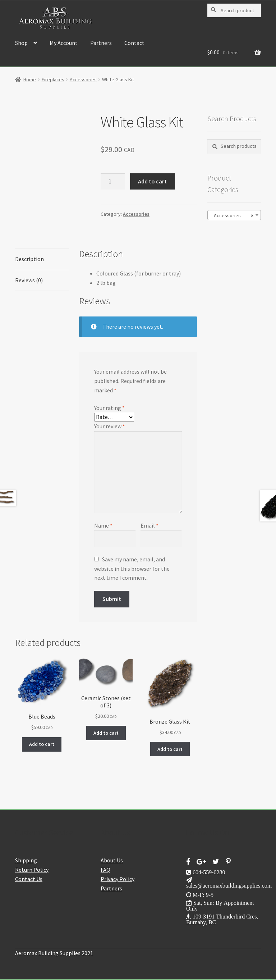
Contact (134, 43)
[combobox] (234, 215)
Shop (21, 43)
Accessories (83, 79)
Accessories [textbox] (232, 215)
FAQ (105, 870)
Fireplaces (53, 79)
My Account (64, 43)
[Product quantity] (113, 182)
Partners (101, 43)
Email (149, 525)
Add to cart (152, 181)
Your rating (109, 408)
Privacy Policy (118, 879)
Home (30, 79)
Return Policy (32, 870)
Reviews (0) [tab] (29, 280)
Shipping (26, 860)
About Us (112, 860)
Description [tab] (29, 259)
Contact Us (29, 879)
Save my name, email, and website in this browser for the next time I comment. (132, 569)
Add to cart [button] (42, 744)
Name (103, 525)
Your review (110, 426)
